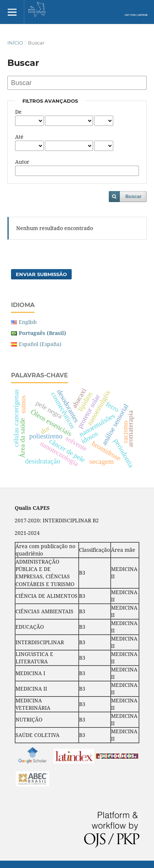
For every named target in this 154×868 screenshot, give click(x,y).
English (28, 322)
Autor (22, 162)
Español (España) (40, 344)
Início (15, 43)
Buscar (133, 196)
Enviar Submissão (41, 274)
